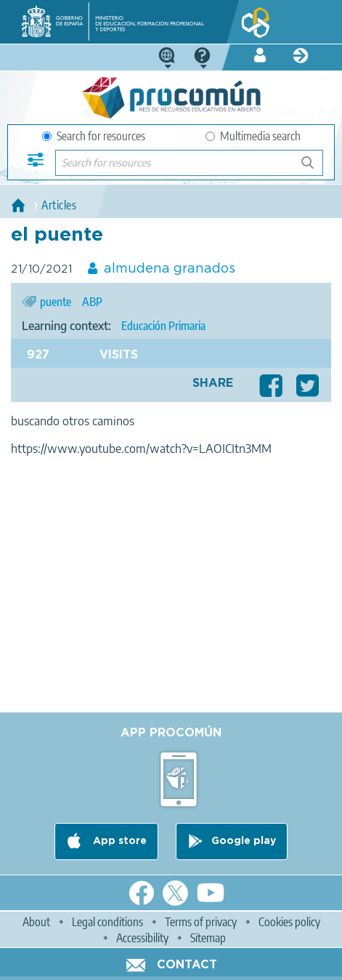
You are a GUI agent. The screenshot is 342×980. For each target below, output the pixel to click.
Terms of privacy (201, 922)
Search (314, 168)
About (36, 922)
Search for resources (94, 136)
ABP (92, 302)
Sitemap (208, 938)
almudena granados (170, 269)
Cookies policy (289, 922)
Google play (244, 841)
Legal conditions (107, 922)
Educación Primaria (163, 326)
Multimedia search (253, 136)
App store (118, 841)
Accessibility (142, 938)
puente (56, 302)
